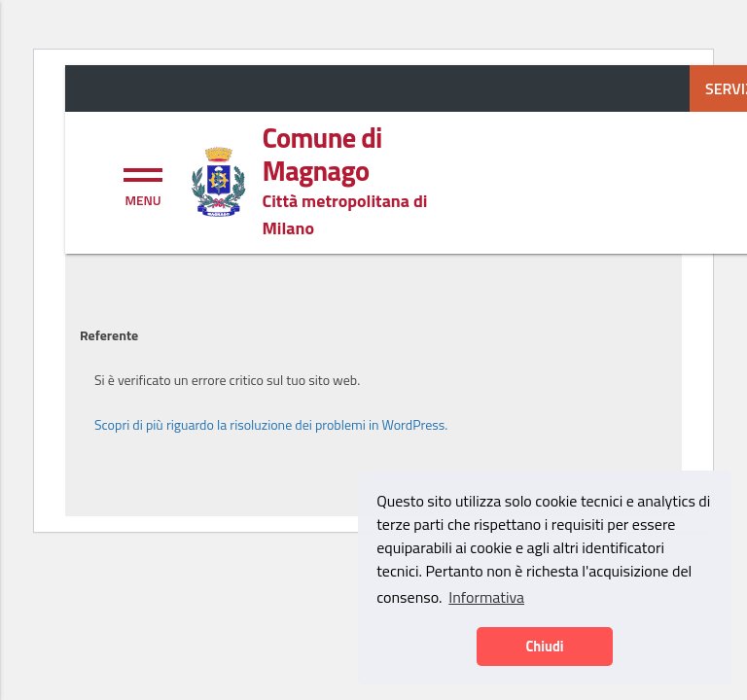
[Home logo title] (364, 155)
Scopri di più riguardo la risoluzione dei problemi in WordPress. (271, 424)
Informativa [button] (486, 597)
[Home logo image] (218, 180)
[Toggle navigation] (143, 185)
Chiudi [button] (544, 647)
